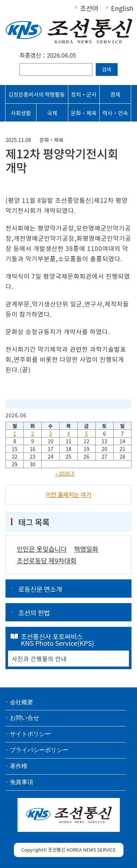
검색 (107, 69)
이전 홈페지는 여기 (68, 494)
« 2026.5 (65, 474)
